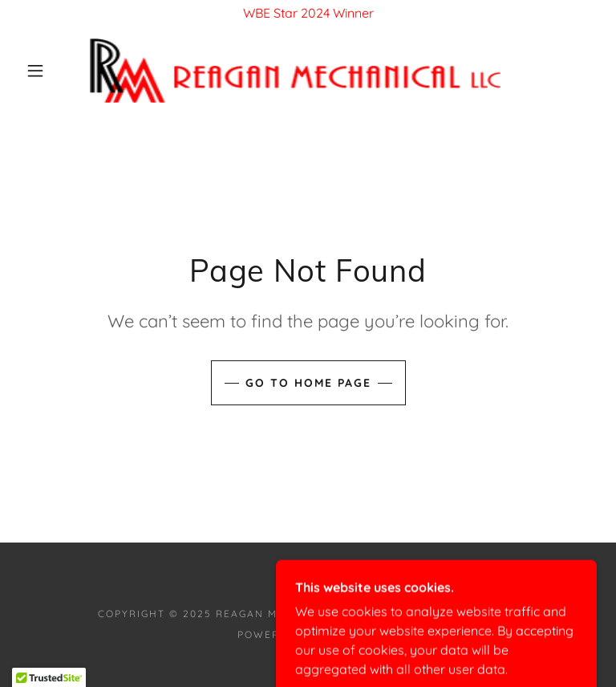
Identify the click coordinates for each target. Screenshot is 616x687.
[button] (35, 71)
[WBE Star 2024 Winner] (308, 13)
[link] (295, 71)
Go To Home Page (308, 383)
